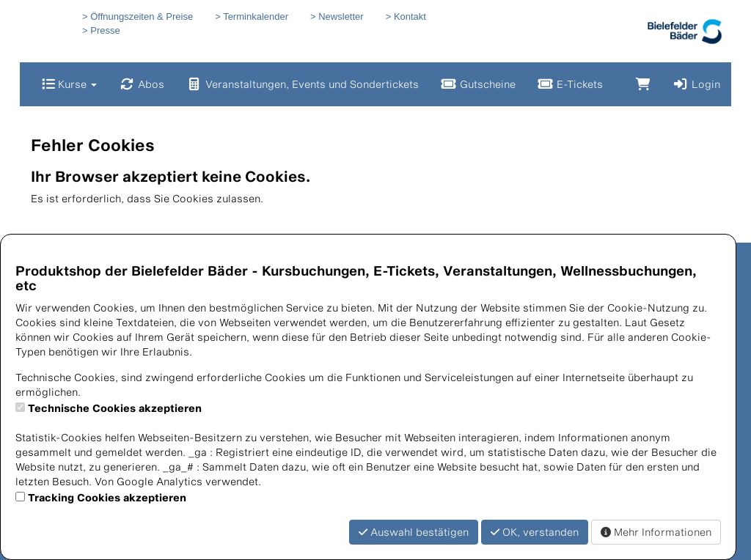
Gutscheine (478, 84)
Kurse (69, 84)
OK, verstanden (535, 532)
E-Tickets (570, 84)
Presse (105, 30)
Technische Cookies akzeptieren (115, 408)
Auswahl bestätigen (414, 532)
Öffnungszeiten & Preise (142, 16)
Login (696, 84)
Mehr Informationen (656, 532)
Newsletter (341, 16)
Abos (142, 84)
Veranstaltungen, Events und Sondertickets (303, 84)
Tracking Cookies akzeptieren (107, 497)
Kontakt (410, 16)
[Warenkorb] (643, 84)
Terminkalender (256, 16)
